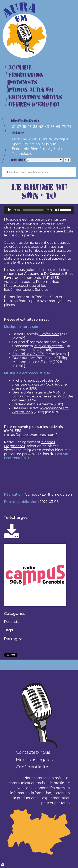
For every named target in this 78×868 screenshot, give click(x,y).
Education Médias (35, 97)
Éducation (31, 144)
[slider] (33, 210)
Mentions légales (34, 759)
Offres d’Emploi (34, 105)
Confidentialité (32, 767)
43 (47, 127)
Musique (49, 144)
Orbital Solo (49, 334)
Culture (45, 139)
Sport (16, 144)
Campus (32, 494)
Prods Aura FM (31, 90)
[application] (39, 210)
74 (69, 127)
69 (58, 127)
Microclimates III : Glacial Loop (41, 410)
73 (64, 127)
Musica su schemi (49, 346)
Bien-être (38, 149)
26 (30, 127)
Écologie (19, 139)
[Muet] (57, 210)
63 (53, 127)
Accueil (20, 68)
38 (35, 127)
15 (24, 127)
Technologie (22, 154)
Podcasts (23, 83)
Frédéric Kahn (24, 404)
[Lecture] (9, 210)
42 (41, 127)
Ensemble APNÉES (28, 354)
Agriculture (57, 149)
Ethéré (46, 362)
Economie (20, 149)
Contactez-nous (33, 752)
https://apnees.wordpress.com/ (31, 435)
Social (33, 139)
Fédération (26, 75)
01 (14, 127)
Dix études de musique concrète (36, 382)
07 (19, 127)
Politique (61, 139)
